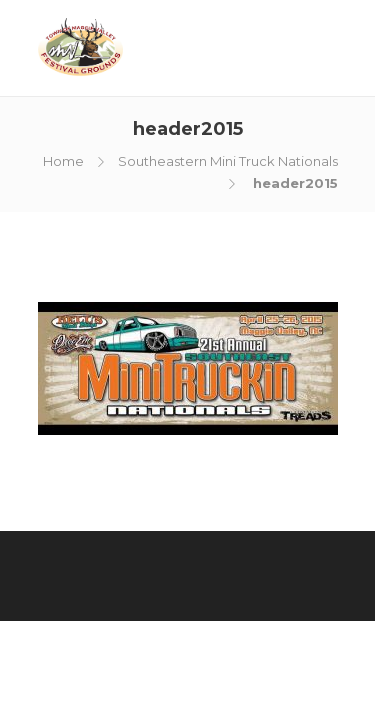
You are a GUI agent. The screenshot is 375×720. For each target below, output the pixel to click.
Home (63, 161)
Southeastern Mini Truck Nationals (228, 161)
